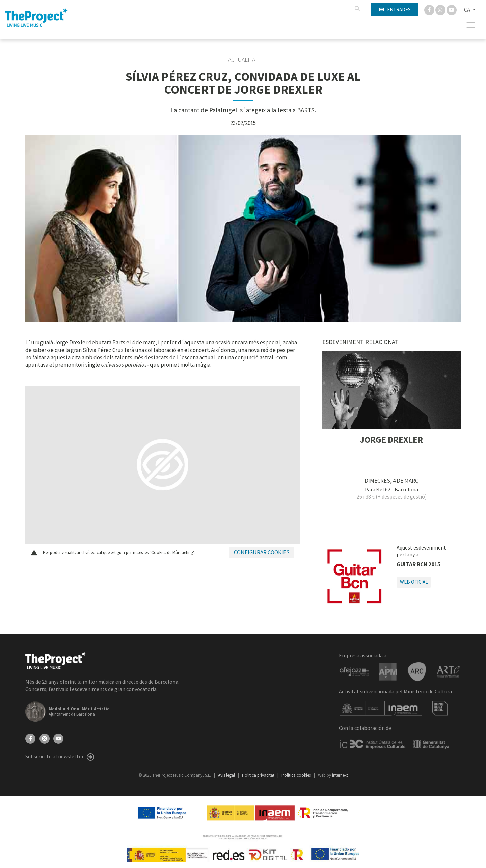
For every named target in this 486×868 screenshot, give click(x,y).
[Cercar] (357, 9)
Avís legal (227, 775)
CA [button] (468, 10)
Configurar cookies (262, 552)
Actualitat (243, 60)
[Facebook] (430, 9)
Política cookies (297, 775)
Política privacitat (259, 775)
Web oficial (414, 582)
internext (340, 775)
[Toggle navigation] (471, 25)
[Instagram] (441, 9)
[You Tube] (452, 9)
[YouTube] (58, 738)
